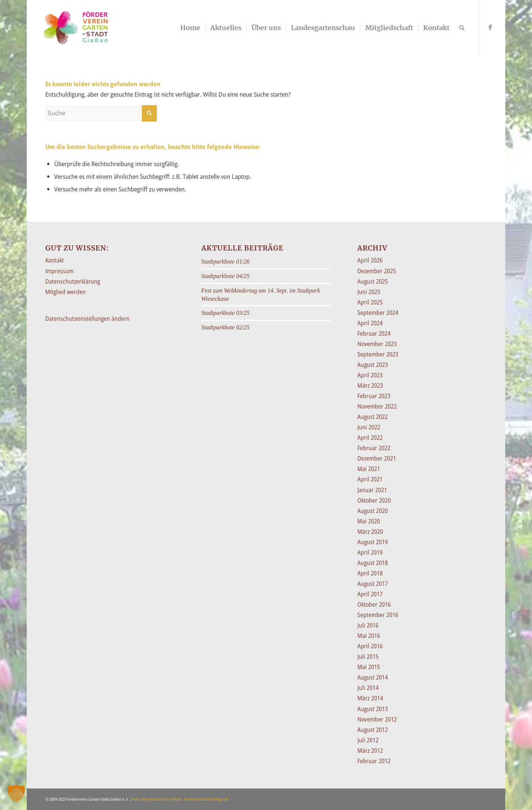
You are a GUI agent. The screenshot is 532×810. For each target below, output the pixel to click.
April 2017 (370, 594)
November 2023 (377, 344)
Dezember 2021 (377, 458)
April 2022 (370, 438)
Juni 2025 (369, 292)
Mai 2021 (369, 469)
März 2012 (370, 751)
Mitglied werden (66, 292)
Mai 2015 (369, 667)
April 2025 (370, 302)
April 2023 (370, 375)
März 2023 (370, 385)
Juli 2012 (368, 740)
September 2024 (378, 313)
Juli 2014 (368, 688)
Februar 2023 (374, 396)
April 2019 (370, 552)
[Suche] (462, 28)
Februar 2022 (374, 448)
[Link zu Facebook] (490, 28)
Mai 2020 (369, 521)
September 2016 (378, 615)
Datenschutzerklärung (73, 281)
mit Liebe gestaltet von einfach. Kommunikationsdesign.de (181, 799)
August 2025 (373, 281)
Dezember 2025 (377, 271)
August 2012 (373, 730)
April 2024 (370, 323)
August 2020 (373, 511)
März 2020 (370, 532)
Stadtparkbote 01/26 (226, 262)
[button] (16, 794)
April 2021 (370, 479)
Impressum (59, 271)
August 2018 (373, 563)
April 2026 (370, 260)
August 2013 (373, 709)
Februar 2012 (374, 761)
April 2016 (370, 646)
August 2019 (373, 542)
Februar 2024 (374, 333)
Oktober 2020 (374, 500)
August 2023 (373, 365)
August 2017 (373, 584)
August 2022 (373, 417)
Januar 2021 (372, 490)
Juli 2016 (368, 625)
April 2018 (370, 573)
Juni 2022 (369, 427)
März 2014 (370, 698)
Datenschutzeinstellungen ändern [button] (87, 319)
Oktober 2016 (374, 604)
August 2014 (373, 677)
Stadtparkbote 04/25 (226, 276)
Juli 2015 (368, 656)
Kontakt (55, 260)
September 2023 (378, 354)
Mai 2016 (369, 636)
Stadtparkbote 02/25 (226, 327)
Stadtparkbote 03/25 (226, 313)
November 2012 (377, 719)
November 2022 (377, 406)
